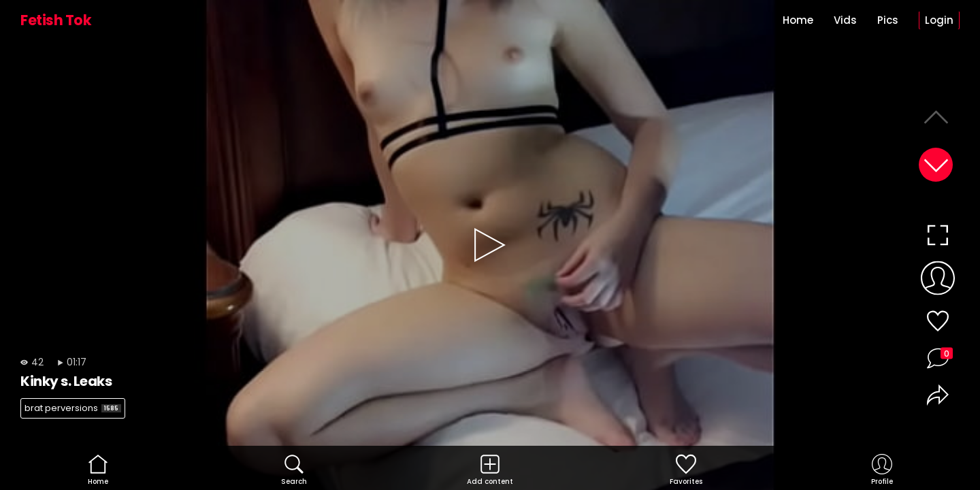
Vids (845, 20)
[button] (936, 165)
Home (798, 20)
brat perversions (73, 408)
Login (939, 20)
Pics (888, 20)
